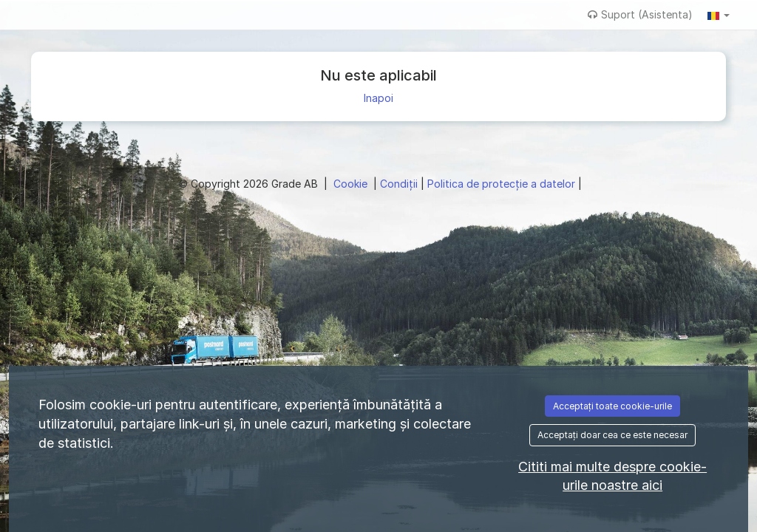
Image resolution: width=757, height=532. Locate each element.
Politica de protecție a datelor (503, 184)
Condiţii (400, 184)
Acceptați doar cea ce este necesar (612, 435)
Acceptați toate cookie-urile (612, 406)
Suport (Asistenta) (640, 14)
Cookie (352, 184)
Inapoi (378, 98)
